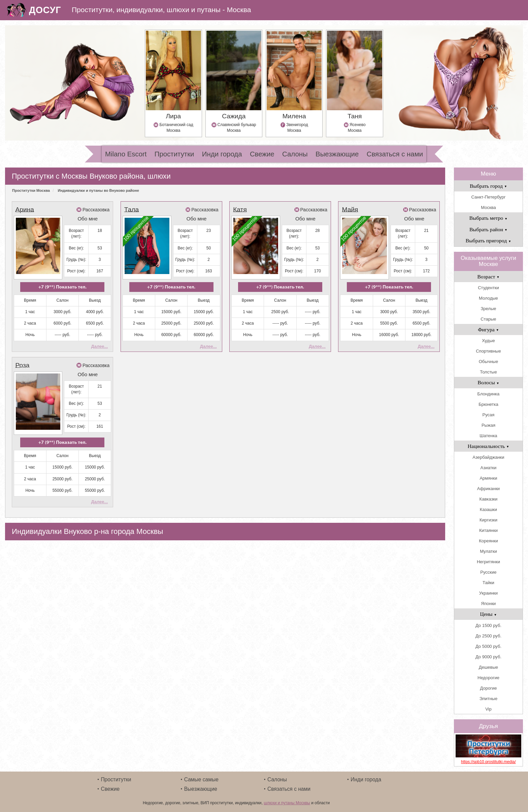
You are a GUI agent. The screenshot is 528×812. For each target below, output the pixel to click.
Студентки (488, 288)
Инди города (222, 154)
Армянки (488, 478)
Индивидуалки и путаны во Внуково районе (98, 190)
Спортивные (488, 351)
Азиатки (489, 468)
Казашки (488, 509)
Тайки (488, 583)
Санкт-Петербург (488, 197)
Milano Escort (126, 154)
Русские (488, 572)
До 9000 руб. (488, 657)
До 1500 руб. (488, 625)
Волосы (488, 382)
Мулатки (488, 551)
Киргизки (488, 520)
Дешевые (488, 667)
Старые (488, 319)
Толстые (488, 372)
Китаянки (488, 530)
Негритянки (488, 562)
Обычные (488, 362)
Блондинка (489, 394)
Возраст (489, 277)
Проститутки (174, 154)
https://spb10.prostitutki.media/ (488, 762)
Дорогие (489, 688)
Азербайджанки (488, 457)
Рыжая (488, 425)
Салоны (295, 154)
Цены (488, 614)
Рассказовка (96, 210)
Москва (488, 207)
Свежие (262, 154)
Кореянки (488, 541)
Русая (489, 415)
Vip (488, 709)
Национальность (488, 446)
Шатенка (488, 436)
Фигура (488, 329)
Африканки (488, 489)
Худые (488, 341)
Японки (489, 604)
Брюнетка (488, 404)
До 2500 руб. (488, 636)
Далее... (99, 346)
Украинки (488, 593)
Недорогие (488, 678)
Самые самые (201, 779)
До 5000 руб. (488, 646)
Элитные (488, 699)
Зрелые (488, 309)
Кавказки (489, 499)
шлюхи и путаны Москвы (287, 803)
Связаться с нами (395, 154)
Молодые (488, 298)
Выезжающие (337, 154)
